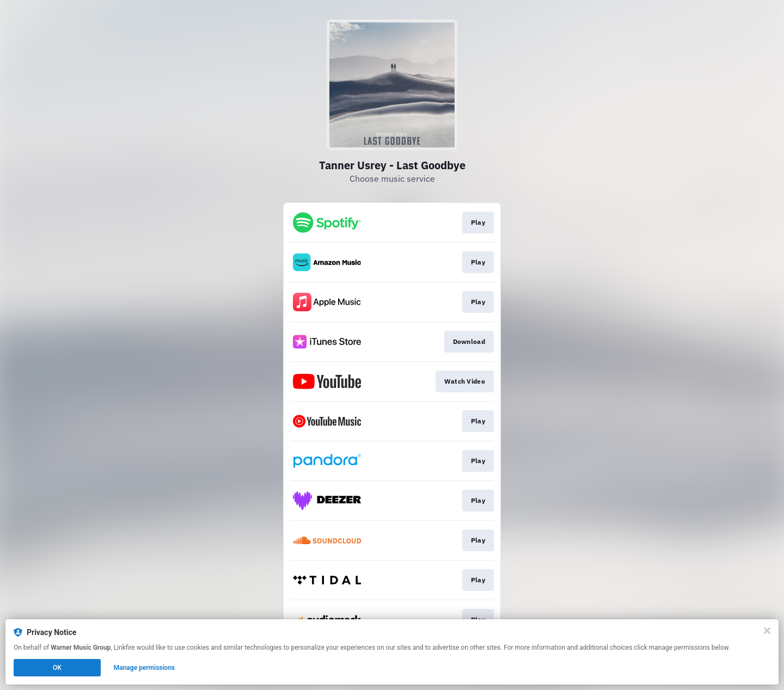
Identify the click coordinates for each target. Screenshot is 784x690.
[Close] (767, 631)
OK (57, 668)
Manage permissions (145, 668)
